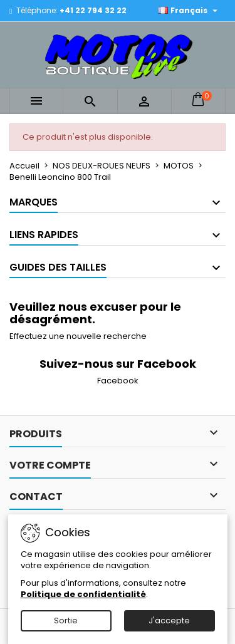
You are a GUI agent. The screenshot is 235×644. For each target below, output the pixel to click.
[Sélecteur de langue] (189, 11)
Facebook (118, 381)
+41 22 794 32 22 (93, 10)
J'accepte (169, 621)
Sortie (66, 621)
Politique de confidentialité (83, 594)
